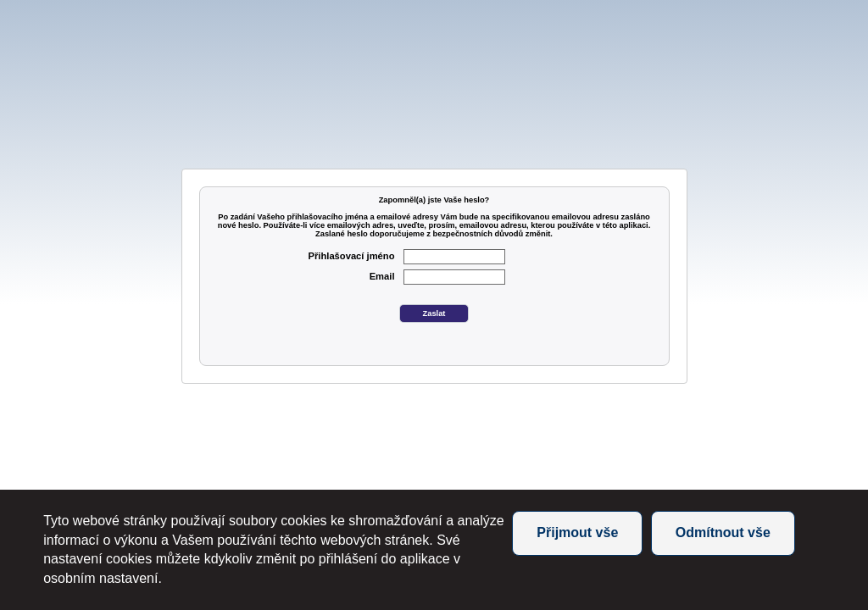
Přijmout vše (577, 532)
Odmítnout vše (723, 532)
